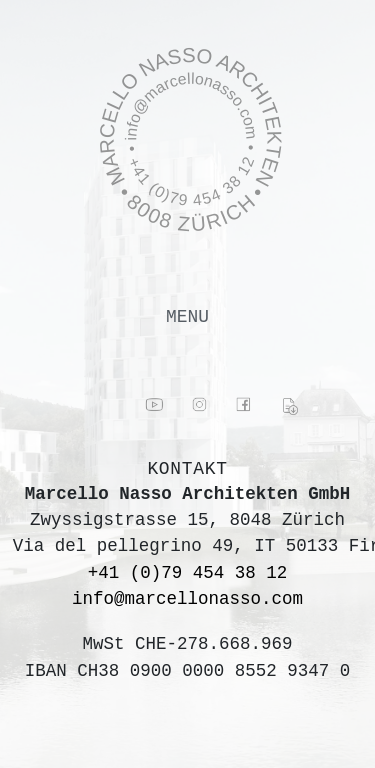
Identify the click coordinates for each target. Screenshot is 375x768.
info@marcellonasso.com (187, 599)
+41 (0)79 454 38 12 (188, 573)
